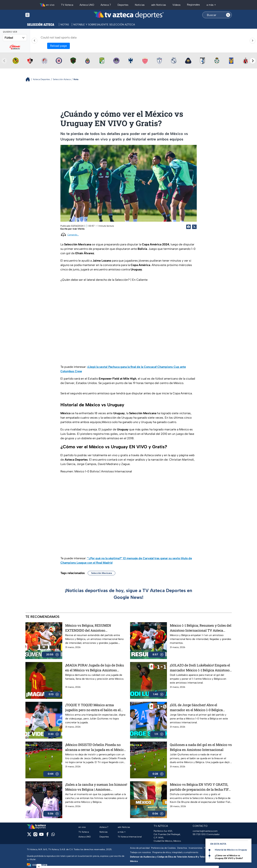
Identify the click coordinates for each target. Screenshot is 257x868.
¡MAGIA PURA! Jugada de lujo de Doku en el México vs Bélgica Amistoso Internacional (95, 668)
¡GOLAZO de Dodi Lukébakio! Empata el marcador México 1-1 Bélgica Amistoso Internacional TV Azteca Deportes (200, 668)
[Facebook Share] (188, 227)
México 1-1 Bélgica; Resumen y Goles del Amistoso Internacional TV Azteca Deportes (201, 628)
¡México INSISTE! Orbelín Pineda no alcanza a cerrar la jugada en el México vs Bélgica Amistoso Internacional (95, 747)
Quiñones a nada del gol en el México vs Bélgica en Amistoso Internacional (201, 747)
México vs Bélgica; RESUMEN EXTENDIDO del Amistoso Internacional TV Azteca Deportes (91, 628)
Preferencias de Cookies (163, 848)
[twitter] (29, 836)
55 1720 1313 (199, 834)
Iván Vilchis (79, 229)
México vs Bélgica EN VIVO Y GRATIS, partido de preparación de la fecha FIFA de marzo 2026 (200, 787)
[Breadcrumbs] (29, 79)
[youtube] (41, 836)
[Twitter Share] (194, 227)
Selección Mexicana (102, 573)
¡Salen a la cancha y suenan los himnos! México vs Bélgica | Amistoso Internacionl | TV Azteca (96, 787)
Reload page (58, 46)
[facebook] (47, 836)
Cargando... (73, 235)
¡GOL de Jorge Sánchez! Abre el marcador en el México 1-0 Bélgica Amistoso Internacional (196, 707)
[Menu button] (40, 15)
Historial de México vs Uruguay (231, 850)
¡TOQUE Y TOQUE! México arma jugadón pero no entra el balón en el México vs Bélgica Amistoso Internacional (93, 707)
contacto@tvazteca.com (205, 831)
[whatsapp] (53, 835)
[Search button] (228, 15)
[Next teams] (253, 61)
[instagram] (35, 836)
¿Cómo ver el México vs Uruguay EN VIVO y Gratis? (229, 857)
